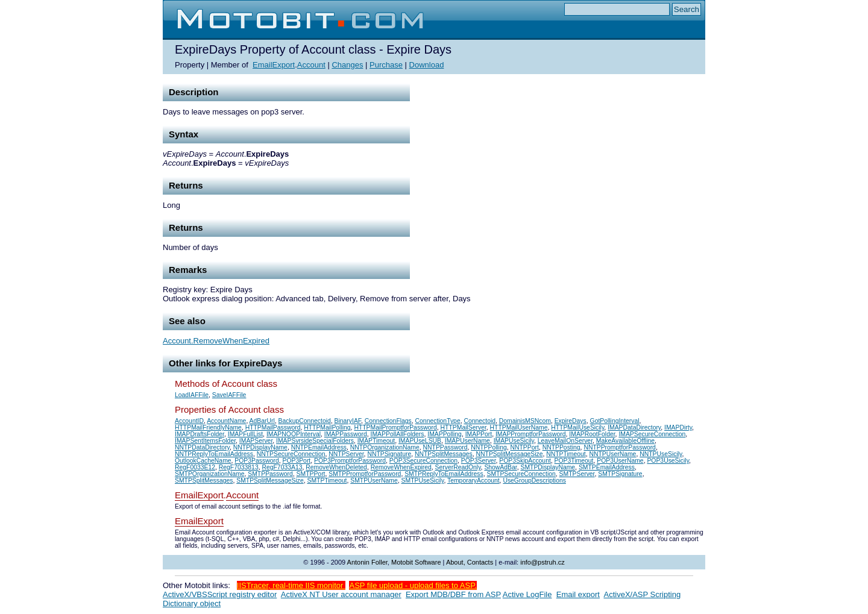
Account (311, 65)
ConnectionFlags (388, 421)
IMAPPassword (346, 434)
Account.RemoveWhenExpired (216, 341)
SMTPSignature (620, 474)
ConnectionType (438, 421)
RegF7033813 (239, 467)
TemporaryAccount (473, 481)
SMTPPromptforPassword (365, 474)
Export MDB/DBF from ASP (453, 594)
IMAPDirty (678, 428)
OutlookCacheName (203, 461)
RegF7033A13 (282, 467)
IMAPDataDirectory (634, 428)
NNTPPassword (445, 447)
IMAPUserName (467, 441)
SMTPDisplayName (548, 467)
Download (427, 65)
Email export (578, 594)
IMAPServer (256, 441)
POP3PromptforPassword (350, 461)
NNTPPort (525, 447)
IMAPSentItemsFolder (205, 441)
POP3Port (296, 461)
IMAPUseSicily (514, 441)
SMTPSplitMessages (204, 481)
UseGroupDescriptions (534, 481)
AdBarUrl (262, 421)
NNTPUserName (612, 454)
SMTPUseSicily (423, 481)
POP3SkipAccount (525, 461)
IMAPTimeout (376, 441)
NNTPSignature (389, 454)
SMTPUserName (374, 481)
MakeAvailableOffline (625, 441)
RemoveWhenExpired (401, 467)
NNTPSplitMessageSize (510, 454)
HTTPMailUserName (519, 428)
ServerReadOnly (458, 467)
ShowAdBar (500, 467)
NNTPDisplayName (260, 447)
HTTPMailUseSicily (577, 428)
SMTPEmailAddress (607, 467)
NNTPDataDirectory (202, 447)
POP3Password (256, 461)
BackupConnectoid (305, 421)
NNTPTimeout (566, 454)
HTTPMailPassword (273, 428)
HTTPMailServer (464, 428)
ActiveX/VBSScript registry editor (220, 594)
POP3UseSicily (668, 461)
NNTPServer (346, 454)
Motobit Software (416, 562)
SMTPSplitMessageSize (270, 481)
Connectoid (480, 421)
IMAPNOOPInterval (294, 434)
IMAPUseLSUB (420, 441)
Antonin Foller (367, 562)
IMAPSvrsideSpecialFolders (315, 441)
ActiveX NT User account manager (341, 594)
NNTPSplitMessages (444, 454)
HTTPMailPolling (327, 428)
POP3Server (479, 461)
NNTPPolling (489, 447)
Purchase (386, 65)
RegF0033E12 (195, 467)
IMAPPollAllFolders (398, 434)
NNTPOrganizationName (385, 447)
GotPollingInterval (615, 421)
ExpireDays (571, 421)
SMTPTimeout (327, 481)
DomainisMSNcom (525, 421)
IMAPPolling (445, 434)
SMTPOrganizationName (210, 474)
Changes (347, 65)
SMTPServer (577, 474)
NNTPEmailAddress (319, 447)
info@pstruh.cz (542, 562)
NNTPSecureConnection (291, 454)
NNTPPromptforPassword (620, 447)
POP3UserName (620, 461)
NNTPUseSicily (661, 454)
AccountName (226, 421)
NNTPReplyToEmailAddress (214, 454)
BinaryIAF (348, 421)
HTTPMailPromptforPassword (395, 428)
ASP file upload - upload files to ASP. (413, 585)
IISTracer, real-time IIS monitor (291, 585)
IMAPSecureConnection (652, 434)
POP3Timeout (574, 461)
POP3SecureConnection (423, 461)
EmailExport (274, 65)
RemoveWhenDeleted (336, 467)
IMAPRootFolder (592, 434)
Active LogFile (527, 594)
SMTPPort (311, 474)
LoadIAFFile (192, 395)
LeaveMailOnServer (565, 441)
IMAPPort (479, 434)
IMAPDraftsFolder (200, 434)
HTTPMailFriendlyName (208, 428)
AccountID (189, 421)
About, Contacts (470, 562)
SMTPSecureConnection (521, 474)
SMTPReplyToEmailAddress (444, 474)
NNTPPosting (561, 447)
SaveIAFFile (229, 395)
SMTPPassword (270, 474)
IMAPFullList (245, 434)
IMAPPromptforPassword (531, 434)
